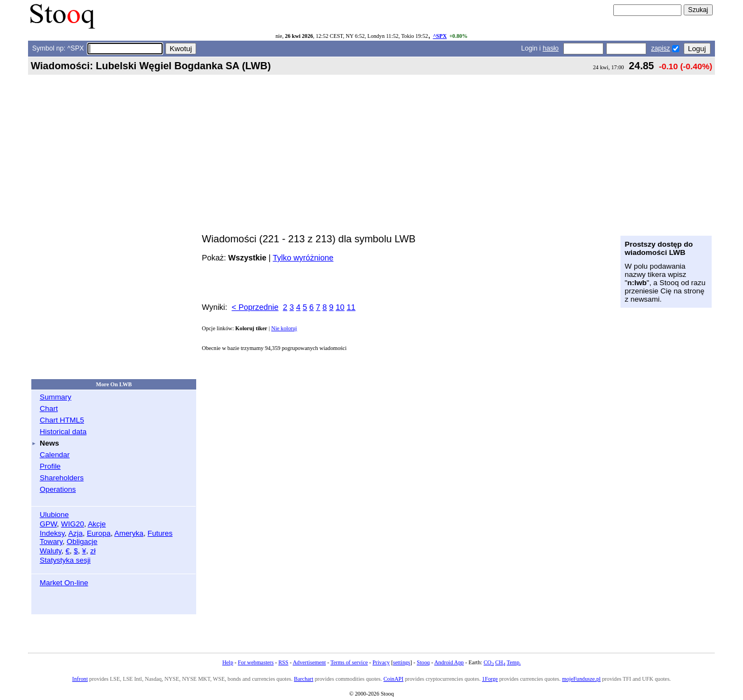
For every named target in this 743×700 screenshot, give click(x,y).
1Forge (490, 679)
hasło (550, 48)
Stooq (423, 662)
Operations (58, 489)
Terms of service (349, 662)
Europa (99, 533)
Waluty (51, 551)
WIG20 (73, 524)
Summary (56, 397)
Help (228, 662)
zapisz (661, 48)
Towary (51, 541)
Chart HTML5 (62, 420)
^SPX (440, 36)
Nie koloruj (284, 328)
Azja (75, 533)
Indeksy (52, 533)
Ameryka (129, 533)
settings (401, 662)
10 (340, 307)
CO (489, 662)
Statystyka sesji (65, 560)
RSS (283, 662)
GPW (48, 524)
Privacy (381, 662)
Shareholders (62, 478)
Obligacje (82, 541)
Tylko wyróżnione (303, 258)
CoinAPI (393, 679)
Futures (160, 533)
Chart (49, 409)
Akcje (97, 524)
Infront (80, 679)
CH (500, 662)
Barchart (304, 679)
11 (351, 307)
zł (93, 551)
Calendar (55, 455)
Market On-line (64, 583)
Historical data (63, 432)
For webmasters (256, 662)
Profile (50, 466)
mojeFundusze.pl (581, 679)
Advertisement (309, 662)
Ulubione (54, 515)
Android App (449, 662)
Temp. (514, 662)
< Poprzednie (255, 307)
